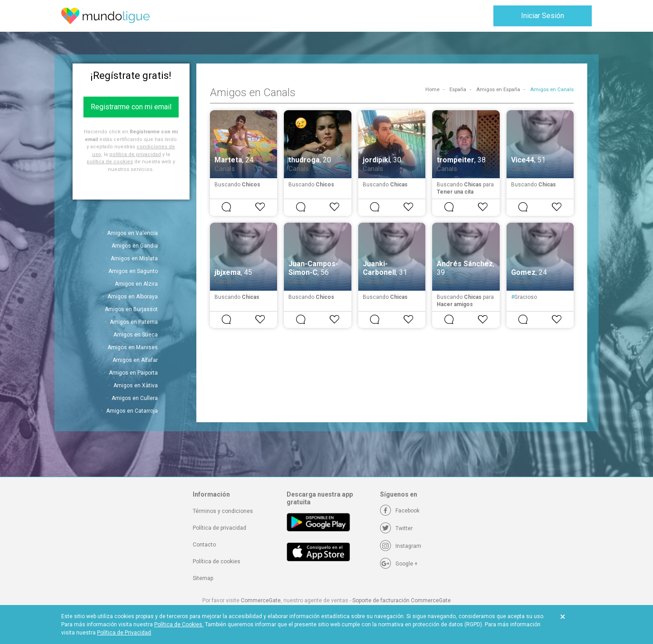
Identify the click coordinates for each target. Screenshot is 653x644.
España (458, 90)
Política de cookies (217, 561)
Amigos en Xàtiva (136, 385)
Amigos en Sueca (136, 335)
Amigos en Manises (133, 347)
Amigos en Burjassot (131, 309)
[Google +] (399, 564)
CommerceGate (261, 600)
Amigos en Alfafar (135, 360)
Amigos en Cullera (135, 398)
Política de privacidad (219, 528)
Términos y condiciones (223, 511)
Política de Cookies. (179, 624)
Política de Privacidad (124, 633)
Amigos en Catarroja (132, 411)
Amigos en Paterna (134, 322)
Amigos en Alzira (136, 284)
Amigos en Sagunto (133, 271)
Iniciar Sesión (543, 16)
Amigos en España (498, 90)
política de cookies (110, 162)
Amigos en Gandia (135, 246)
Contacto (204, 545)
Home (432, 90)
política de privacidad (135, 154)
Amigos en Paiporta (133, 373)
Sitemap (203, 578)
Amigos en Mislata (134, 259)
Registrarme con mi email (131, 107)
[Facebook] (400, 511)
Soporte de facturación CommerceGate (402, 600)
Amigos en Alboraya (133, 297)
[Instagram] (401, 546)
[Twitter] (396, 528)
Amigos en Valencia (132, 233)
